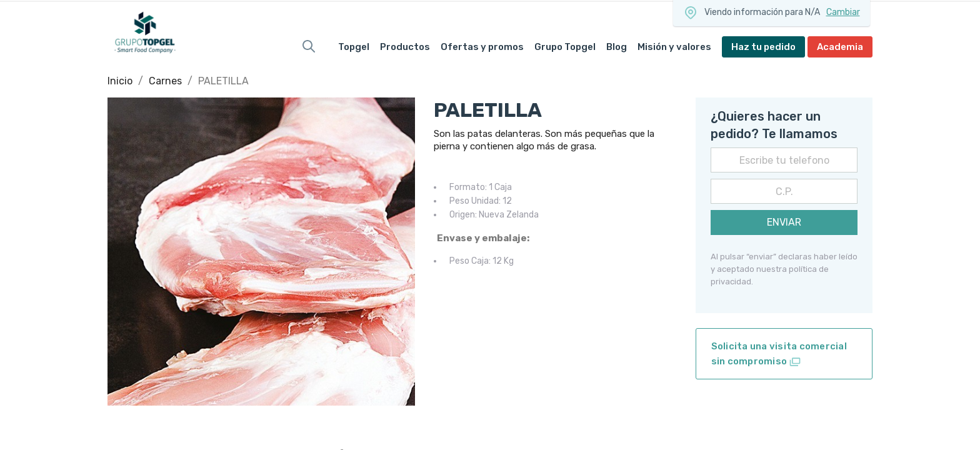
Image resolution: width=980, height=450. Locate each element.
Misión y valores (674, 47)
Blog (617, 47)
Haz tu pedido (763, 47)
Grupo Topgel (565, 47)
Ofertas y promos (482, 47)
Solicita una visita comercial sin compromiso (779, 354)
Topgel (354, 47)
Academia (840, 47)
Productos (405, 47)
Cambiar (843, 12)
